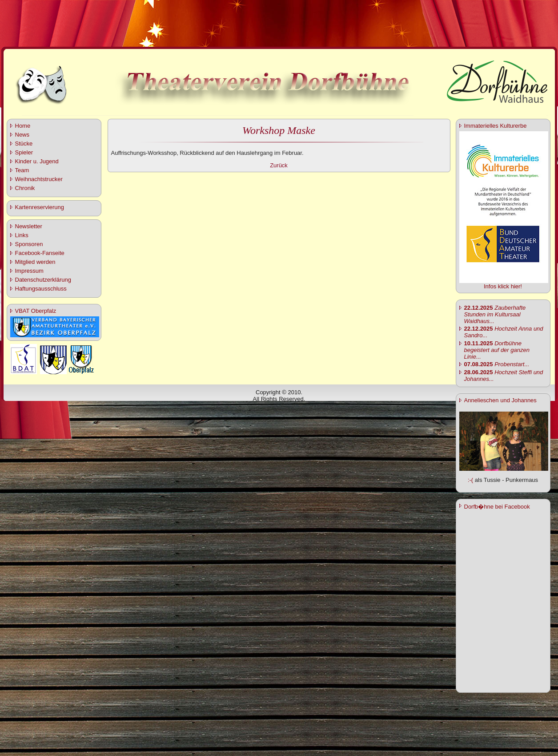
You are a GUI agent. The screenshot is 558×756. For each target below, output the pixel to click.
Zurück (279, 165)
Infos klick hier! (503, 286)
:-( (470, 480)
